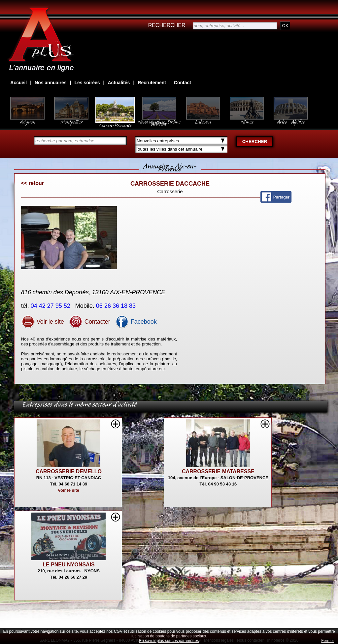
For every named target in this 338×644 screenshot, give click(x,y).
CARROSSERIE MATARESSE (218, 471)
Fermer (328, 641)
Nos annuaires (51, 83)
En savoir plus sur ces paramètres (169, 641)
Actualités (119, 83)
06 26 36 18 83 (117, 306)
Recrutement (152, 83)
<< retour (33, 183)
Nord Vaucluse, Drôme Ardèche (159, 120)
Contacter (90, 322)
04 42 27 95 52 (51, 306)
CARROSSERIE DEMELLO (69, 471)
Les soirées (87, 83)
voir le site (69, 490)
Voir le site (43, 322)
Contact (183, 83)
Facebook (136, 322)
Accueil (18, 83)
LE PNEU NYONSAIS (68, 565)
